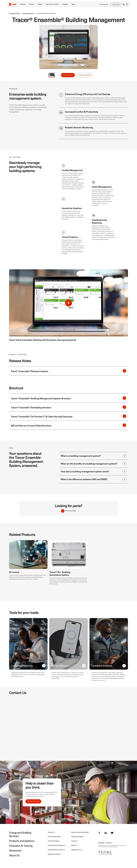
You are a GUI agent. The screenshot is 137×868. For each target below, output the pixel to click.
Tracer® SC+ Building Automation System (60, 574)
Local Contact (116, 4)
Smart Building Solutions (15, 13)
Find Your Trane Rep (33, 801)
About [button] (73, 4)
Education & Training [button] (52, 4)
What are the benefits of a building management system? (93, 464)
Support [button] (40, 4)
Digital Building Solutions (29, 13)
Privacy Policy (101, 843)
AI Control (14, 572)
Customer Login (104, 4)
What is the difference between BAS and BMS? (93, 479)
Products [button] (23, 4)
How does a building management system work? (93, 472)
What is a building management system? (93, 456)
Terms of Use (108, 843)
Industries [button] (65, 4)
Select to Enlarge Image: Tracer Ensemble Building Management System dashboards (52, 75)
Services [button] (32, 4)
